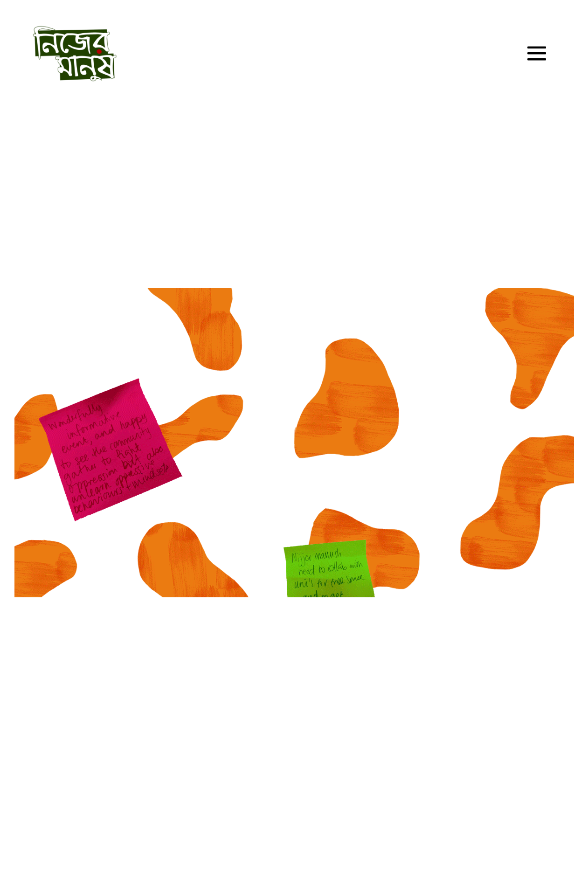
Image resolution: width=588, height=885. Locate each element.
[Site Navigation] (537, 54)
